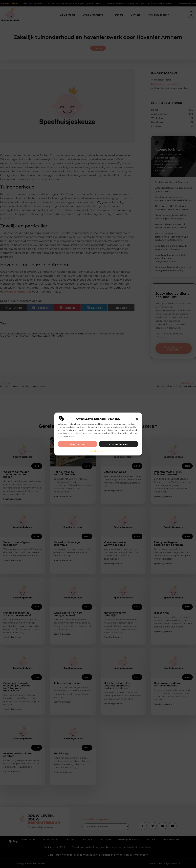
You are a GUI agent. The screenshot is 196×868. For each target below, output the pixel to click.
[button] (137, 419)
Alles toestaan (77, 444)
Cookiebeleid (96, 451)
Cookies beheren (119, 444)
